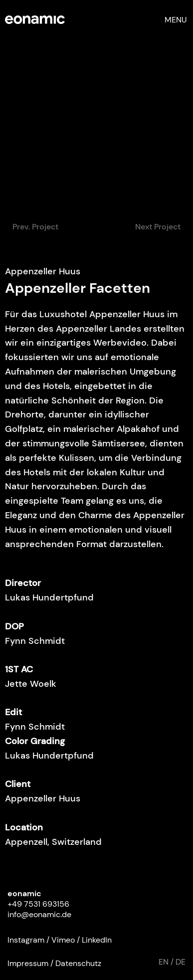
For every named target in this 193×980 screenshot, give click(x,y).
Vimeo (63, 940)
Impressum (28, 963)
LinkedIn (97, 940)
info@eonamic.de (39, 914)
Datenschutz (78, 963)
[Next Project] (158, 227)
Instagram (26, 940)
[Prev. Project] (35, 227)
